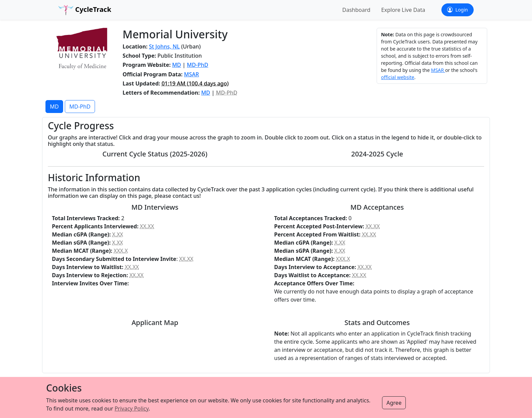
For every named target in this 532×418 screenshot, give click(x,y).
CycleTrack (85, 10)
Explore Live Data (403, 10)
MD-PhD (198, 65)
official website (398, 77)
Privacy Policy (132, 408)
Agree (394, 403)
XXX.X (121, 251)
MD (176, 65)
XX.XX (147, 226)
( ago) (195, 83)
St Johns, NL (164, 46)
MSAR (191, 74)
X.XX (118, 234)
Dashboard (356, 10)
